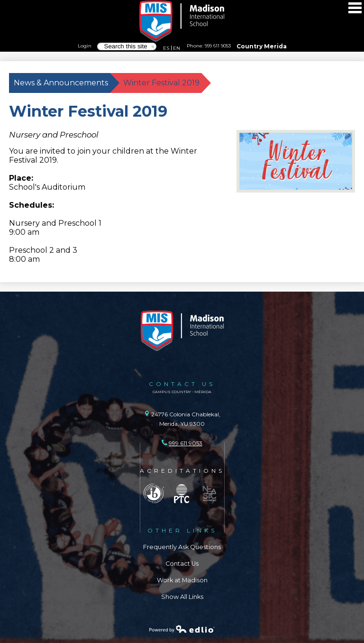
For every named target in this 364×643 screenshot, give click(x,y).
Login (85, 46)
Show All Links (182, 597)
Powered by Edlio (182, 629)
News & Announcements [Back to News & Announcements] (61, 83)
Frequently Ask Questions (182, 547)
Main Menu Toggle (355, 8)
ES (166, 48)
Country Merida (262, 46)
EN (177, 48)
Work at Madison (182, 580)
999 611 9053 (218, 46)
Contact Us (182, 564)
